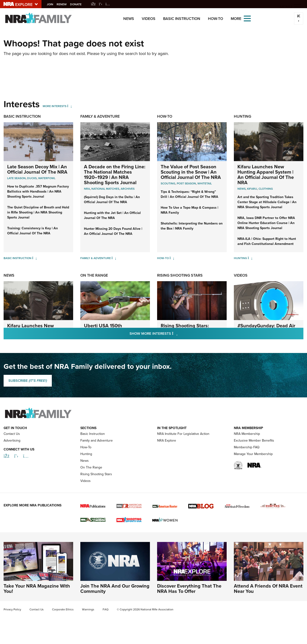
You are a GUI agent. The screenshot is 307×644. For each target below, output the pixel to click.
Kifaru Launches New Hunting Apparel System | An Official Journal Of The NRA (266, 175)
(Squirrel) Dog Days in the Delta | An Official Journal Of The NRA (112, 200)
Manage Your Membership (253, 454)
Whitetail (205, 183)
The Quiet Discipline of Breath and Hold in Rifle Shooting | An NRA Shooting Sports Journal (38, 212)
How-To (215, 19)
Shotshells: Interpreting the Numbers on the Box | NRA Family (192, 226)
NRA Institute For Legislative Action (183, 434)
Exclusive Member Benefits (254, 440)
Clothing (266, 189)
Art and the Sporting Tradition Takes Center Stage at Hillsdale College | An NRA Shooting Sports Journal (267, 202)
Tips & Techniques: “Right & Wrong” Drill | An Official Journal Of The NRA (189, 194)
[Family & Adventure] (114, 258)
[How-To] (172, 258)
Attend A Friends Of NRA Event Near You (268, 589)
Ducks (32, 178)
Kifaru (252, 189)
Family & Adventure (100, 116)
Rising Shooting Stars (180, 275)
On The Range (94, 275)
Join (52, 4)
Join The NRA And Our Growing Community (115, 589)
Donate (77, 4)
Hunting (242, 116)
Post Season (186, 183)
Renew (63, 4)
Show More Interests (179, 333)
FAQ (106, 609)
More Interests (55, 106)
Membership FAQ (247, 447)
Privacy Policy (12, 609)
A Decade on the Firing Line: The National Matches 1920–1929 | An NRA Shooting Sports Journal (115, 175)
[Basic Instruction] (34, 258)
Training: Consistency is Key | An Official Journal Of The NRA (32, 231)
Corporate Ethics (63, 609)
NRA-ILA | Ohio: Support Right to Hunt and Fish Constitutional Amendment (267, 241)
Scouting (168, 183)
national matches (105, 189)
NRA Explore (167, 440)
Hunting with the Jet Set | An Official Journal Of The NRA (112, 215)
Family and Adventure (97, 440)
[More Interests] (69, 106)
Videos (149, 19)
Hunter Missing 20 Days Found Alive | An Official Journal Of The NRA (113, 231)
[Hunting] (250, 258)
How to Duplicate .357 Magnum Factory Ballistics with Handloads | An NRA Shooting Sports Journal (38, 191)
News (129, 19)
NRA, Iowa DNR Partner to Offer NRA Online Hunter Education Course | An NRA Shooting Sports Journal (266, 223)
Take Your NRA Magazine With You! (37, 589)
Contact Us (12, 434)
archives (128, 189)
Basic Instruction (182, 19)
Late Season (16, 178)
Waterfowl (47, 178)
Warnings (88, 609)
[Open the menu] (247, 18)
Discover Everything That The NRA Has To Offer (189, 589)
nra (87, 189)
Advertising (12, 440)
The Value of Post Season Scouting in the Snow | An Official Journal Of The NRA (191, 172)
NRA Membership (247, 434)
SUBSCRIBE (28, 381)
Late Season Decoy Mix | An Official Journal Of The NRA (37, 169)
